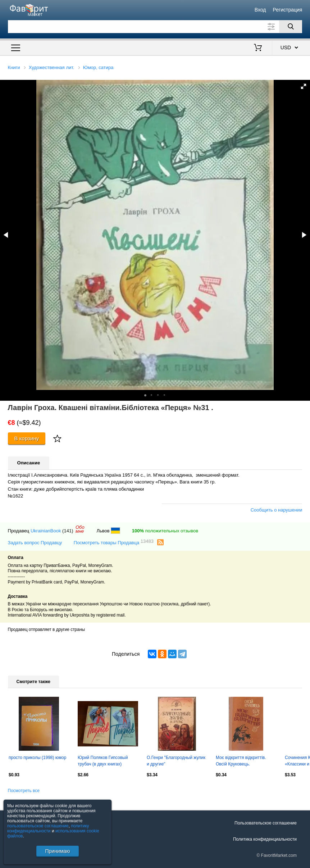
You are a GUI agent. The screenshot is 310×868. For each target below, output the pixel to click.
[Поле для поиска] (155, 27)
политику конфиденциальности (48, 828)
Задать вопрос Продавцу (35, 543)
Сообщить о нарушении (277, 510)
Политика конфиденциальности (265, 839)
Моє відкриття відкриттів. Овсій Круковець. (241, 761)
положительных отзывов (165, 531)
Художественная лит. (52, 67)
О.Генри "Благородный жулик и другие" (176, 761)
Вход (260, 10)
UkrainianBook (46, 531)
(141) (68, 531)
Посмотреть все (24, 791)
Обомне (80, 529)
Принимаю (57, 851)
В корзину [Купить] (27, 438)
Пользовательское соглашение (266, 823)
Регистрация (288, 10)
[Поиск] (291, 27)
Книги (14, 67)
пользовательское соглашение (38, 826)
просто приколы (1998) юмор (37, 758)
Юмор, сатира (98, 67)
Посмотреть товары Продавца (114, 542)
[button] (304, 86)
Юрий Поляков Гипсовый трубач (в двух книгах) (103, 761)
